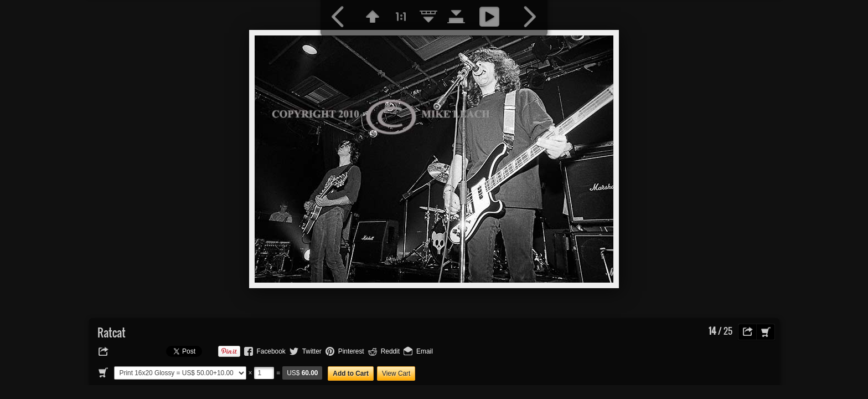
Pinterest (351, 351)
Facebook (271, 351)
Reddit (390, 351)
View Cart (396, 374)
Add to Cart (351, 374)
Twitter (312, 351)
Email (425, 351)
